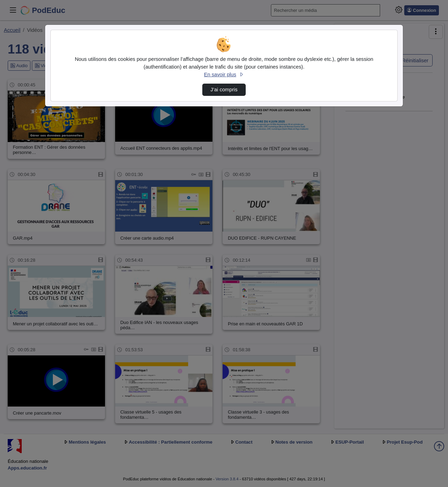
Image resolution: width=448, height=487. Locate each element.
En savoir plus (224, 75)
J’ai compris (224, 90)
